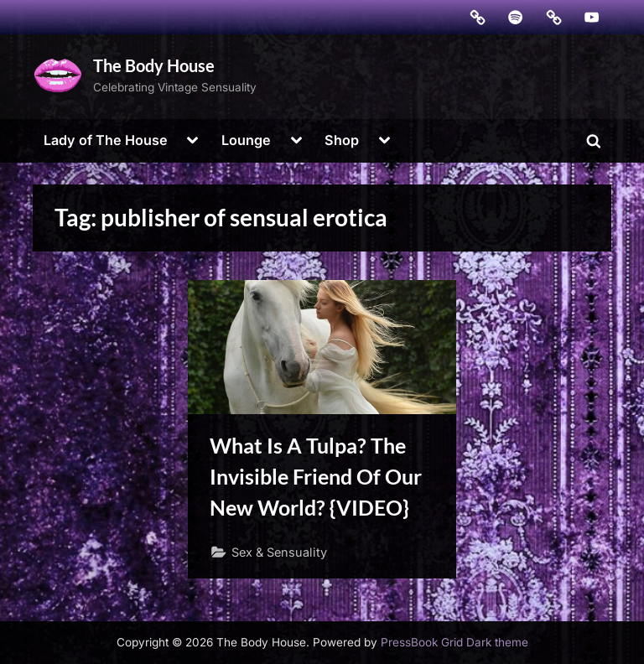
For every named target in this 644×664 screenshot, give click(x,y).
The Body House (154, 65)
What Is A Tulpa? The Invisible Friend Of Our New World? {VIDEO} (316, 477)
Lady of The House (106, 140)
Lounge (246, 140)
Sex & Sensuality (279, 552)
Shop (342, 140)
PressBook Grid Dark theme (454, 642)
